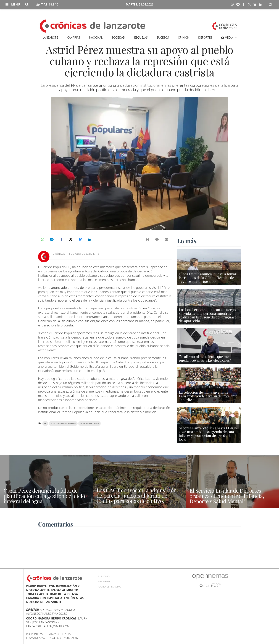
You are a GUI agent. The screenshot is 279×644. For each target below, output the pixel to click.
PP (45, 423)
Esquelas (141, 37)
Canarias (73, 37)
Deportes (205, 37)
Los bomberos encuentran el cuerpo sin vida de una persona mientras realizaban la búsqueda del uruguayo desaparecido (208, 315)
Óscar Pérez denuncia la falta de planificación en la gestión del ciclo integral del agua (44, 496)
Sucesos (163, 37)
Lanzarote (50, 37)
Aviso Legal (104, 582)
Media (229, 37)
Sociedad (118, 37)
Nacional (96, 37)
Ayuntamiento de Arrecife (63, 423)
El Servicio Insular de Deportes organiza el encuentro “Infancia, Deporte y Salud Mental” (227, 496)
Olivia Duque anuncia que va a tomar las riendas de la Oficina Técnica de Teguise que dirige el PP (208, 277)
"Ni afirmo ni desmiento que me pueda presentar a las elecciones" (205, 358)
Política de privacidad (110, 587)
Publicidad (104, 576)
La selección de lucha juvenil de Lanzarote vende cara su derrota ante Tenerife (208, 396)
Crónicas (59, 254)
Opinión (184, 37)
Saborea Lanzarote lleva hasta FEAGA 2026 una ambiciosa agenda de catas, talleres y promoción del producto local (208, 434)
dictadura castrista (90, 423)
